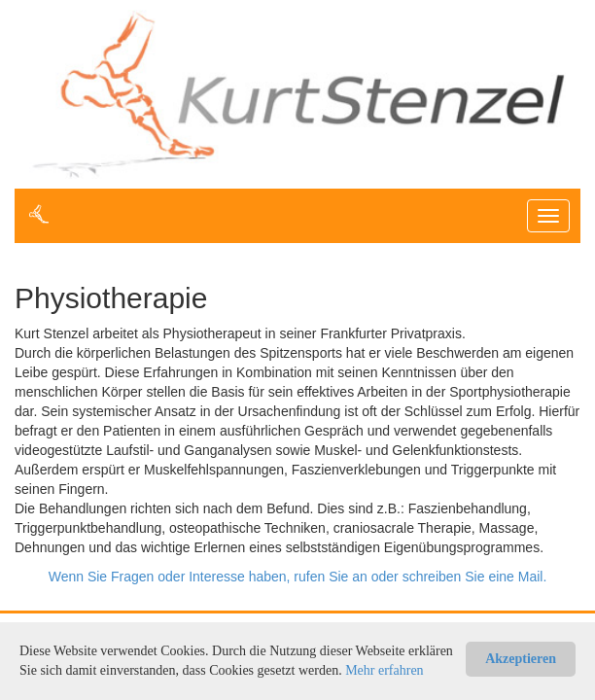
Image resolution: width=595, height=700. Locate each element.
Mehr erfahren (384, 670)
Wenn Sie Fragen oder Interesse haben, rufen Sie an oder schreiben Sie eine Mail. (298, 577)
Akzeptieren (521, 659)
